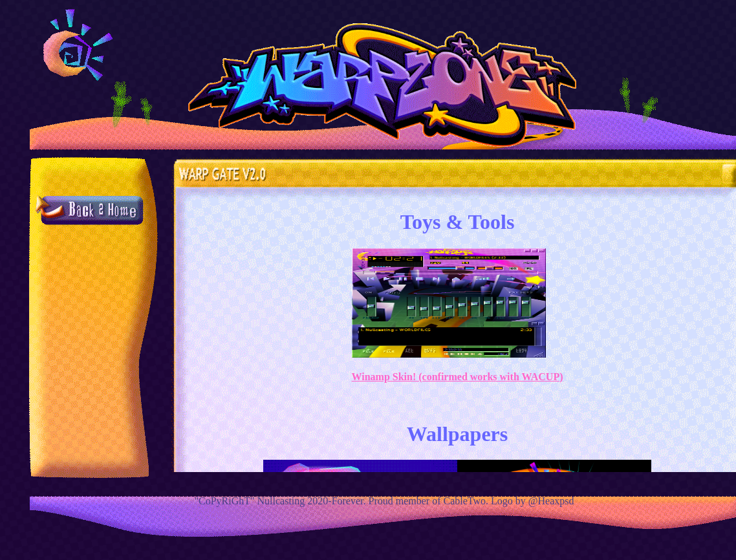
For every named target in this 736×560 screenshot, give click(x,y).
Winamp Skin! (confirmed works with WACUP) (458, 377)
